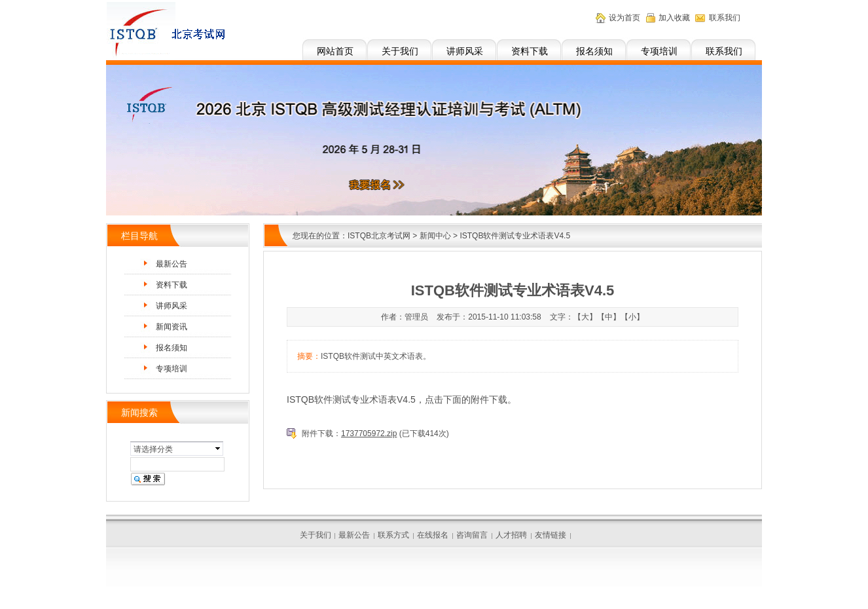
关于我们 (400, 51)
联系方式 (393, 535)
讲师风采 (465, 51)
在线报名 (433, 535)
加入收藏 (674, 18)
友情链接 (551, 535)
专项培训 (659, 51)
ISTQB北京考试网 (379, 236)
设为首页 (624, 18)
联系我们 (724, 51)
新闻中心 (435, 236)
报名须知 (594, 51)
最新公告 (172, 264)
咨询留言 (472, 535)
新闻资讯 (172, 327)
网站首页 (335, 51)
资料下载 (530, 51)
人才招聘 (511, 535)
